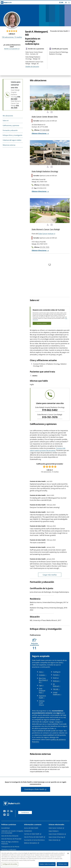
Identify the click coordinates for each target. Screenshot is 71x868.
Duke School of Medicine (56, 834)
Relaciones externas (9, 145)
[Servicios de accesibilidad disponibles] (48, 112)
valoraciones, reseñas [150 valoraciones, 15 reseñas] (12, 37)
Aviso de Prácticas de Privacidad (11, 839)
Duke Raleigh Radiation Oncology (45, 171)
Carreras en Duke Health (32, 834)
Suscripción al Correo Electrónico (34, 840)
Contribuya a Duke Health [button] (34, 789)
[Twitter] (5, 815)
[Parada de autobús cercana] (52, 112)
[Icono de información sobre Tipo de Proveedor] (69, 31)
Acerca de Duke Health (31, 828)
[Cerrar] (68, 854)
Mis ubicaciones (8, 116)
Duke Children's (54, 831)
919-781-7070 (50, 417)
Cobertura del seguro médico (12, 140)
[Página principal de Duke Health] (9, 3)
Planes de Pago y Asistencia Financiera (10, 843)
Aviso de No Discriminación (10, 836)
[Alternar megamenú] (66, 2)
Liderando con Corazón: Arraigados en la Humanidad (12, 832)
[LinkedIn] (12, 811)
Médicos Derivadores (31, 843)
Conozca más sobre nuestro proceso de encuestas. (48, 449)
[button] (69, 3)
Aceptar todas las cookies (47, 864)
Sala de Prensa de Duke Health (34, 837)
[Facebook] (5, 811)
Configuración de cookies (10, 864)
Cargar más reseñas (50, 575)
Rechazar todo (63, 864)
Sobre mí (6, 121)
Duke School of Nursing (56, 837)
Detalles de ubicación (32, 67)
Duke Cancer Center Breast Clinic (45, 117)
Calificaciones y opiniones (11, 125)
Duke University (54, 840)
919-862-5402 (50, 410)
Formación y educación (10, 130)
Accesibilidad (6, 828)
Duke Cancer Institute (46, 234)
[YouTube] (8, 815)
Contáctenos (25, 812)
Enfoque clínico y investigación (13, 135)
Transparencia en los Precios (10, 847)
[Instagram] (8, 811)
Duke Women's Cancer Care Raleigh (46, 229)
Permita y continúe (42, 323)
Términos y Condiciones (9, 850)
